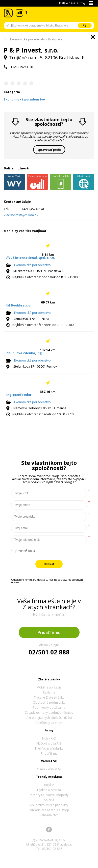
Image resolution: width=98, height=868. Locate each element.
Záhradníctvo (49, 815)
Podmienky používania (49, 708)
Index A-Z (49, 738)
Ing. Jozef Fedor (19, 395)
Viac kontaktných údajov (21, 215)
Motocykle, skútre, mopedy (49, 795)
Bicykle (49, 785)
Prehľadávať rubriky (49, 748)
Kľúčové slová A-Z (49, 743)
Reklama (49, 692)
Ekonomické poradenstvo (32, 265)
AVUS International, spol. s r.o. (31, 258)
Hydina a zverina (49, 790)
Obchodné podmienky (49, 703)
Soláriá (49, 800)
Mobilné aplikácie (49, 687)
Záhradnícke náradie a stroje (49, 810)
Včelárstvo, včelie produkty (49, 805)
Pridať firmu (49, 632)
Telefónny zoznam (49, 723)
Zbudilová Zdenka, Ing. (24, 353)
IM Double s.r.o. (19, 305)
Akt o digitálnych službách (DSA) (49, 718)
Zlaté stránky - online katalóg (8, 13)
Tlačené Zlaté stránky (49, 697)
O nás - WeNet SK (49, 769)
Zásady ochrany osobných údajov (49, 713)
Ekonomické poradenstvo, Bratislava (36, 39)
